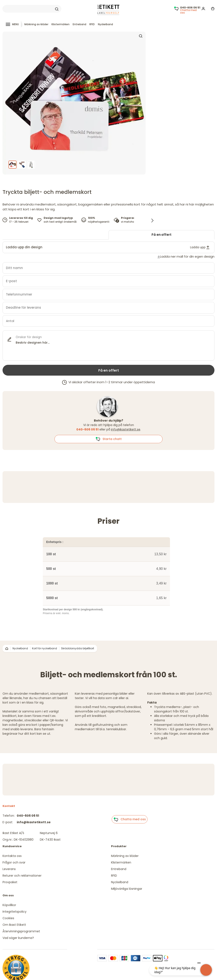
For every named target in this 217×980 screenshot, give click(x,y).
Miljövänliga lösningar (127, 889)
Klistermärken (61, 24)
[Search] (32, 9)
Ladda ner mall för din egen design (187, 256)
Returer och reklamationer (22, 876)
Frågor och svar (14, 862)
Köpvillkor (9, 905)
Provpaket (10, 882)
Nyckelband (105, 24)
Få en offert (161, 235)
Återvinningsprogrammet (21, 931)
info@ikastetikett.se (126, 429)
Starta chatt (109, 439)
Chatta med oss (130, 819)
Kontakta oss (12, 856)
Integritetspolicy (15, 912)
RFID (92, 24)
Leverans (9, 869)
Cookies (8, 918)
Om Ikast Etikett (14, 925)
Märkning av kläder (36, 24)
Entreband (79, 24)
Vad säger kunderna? (18, 938)
